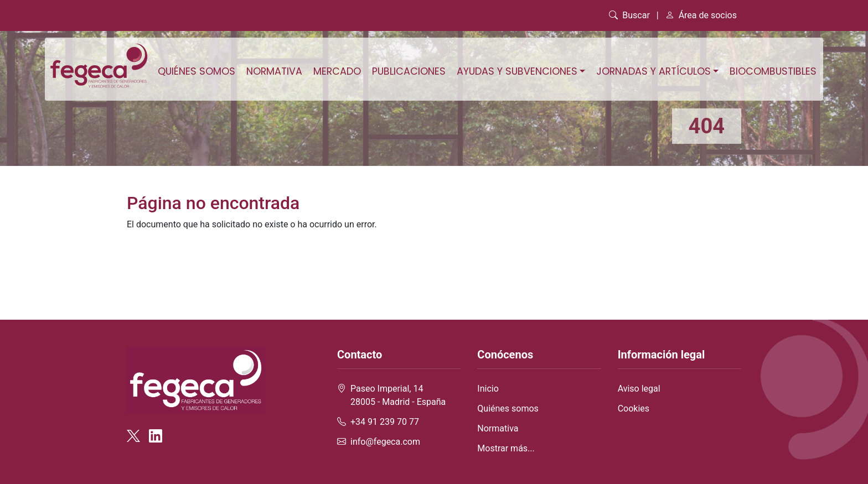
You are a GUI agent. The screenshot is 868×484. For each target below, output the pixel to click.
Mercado (337, 71)
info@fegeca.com (385, 442)
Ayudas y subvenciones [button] (517, 71)
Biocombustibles (773, 71)
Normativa (274, 71)
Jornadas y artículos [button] (653, 71)
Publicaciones (409, 71)
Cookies (634, 408)
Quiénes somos (197, 71)
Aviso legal (639, 389)
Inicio (488, 389)
